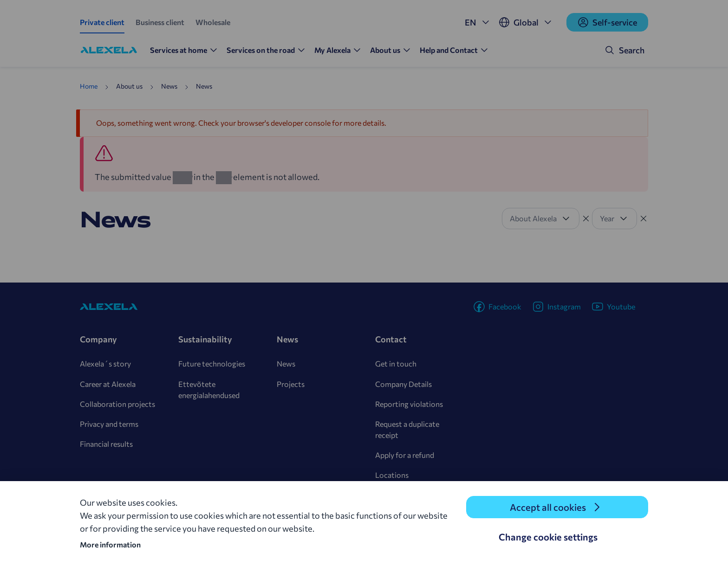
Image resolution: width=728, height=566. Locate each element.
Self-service (607, 22)
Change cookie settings (548, 537)
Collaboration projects (117, 404)
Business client (160, 22)
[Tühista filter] (586, 219)
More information (110, 544)
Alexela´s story (105, 363)
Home (89, 86)
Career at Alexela (108, 384)
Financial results (106, 444)
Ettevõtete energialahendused (209, 389)
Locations (392, 475)
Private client (102, 22)
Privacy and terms (109, 424)
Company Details (403, 384)
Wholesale (213, 22)
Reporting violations (409, 404)
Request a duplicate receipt (407, 429)
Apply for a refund (405, 455)
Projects (291, 384)
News (286, 363)
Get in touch (396, 363)
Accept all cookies (548, 507)
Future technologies (212, 363)
